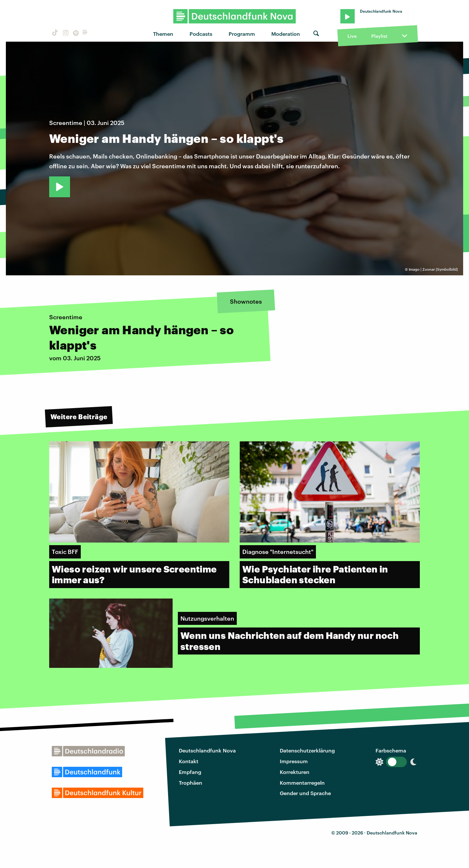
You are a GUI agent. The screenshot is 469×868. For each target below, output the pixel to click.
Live (352, 36)
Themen (163, 34)
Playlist (379, 36)
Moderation (286, 34)
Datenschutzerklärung (307, 750)
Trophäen (191, 783)
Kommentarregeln (302, 783)
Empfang (190, 772)
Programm (242, 34)
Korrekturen (295, 772)
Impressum (294, 761)
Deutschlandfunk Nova (207, 750)
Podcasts (201, 34)
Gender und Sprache (305, 793)
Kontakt (189, 761)
